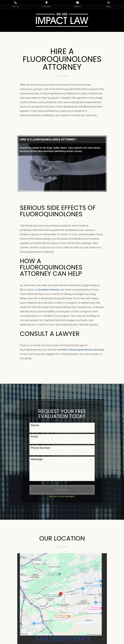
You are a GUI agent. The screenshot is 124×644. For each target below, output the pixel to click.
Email (34, 437)
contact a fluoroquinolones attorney (81, 350)
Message (37, 459)
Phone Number (40, 448)
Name (35, 425)
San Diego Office (63, 639)
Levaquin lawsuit (48, 290)
